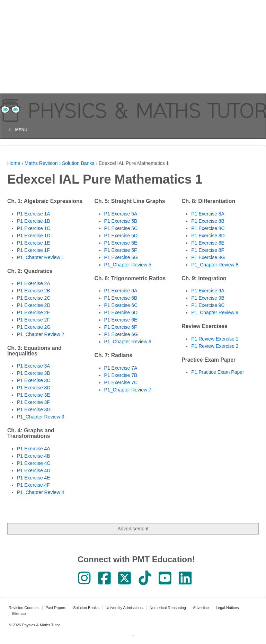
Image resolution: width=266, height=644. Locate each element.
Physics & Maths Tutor (41, 625)
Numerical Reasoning (168, 608)
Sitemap (19, 614)
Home (14, 163)
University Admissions (124, 608)
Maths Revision (41, 163)
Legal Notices (227, 608)
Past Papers (56, 608)
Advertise (201, 608)
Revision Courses (24, 608)
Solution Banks (78, 163)
